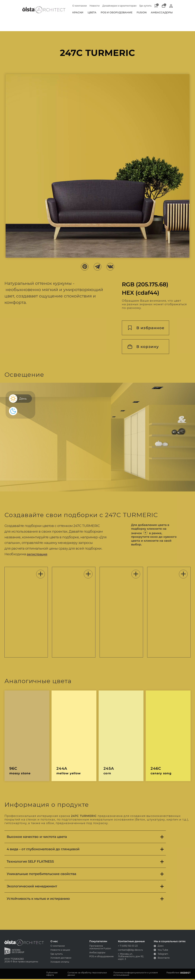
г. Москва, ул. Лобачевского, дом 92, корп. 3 (130, 957)
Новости (95, 6)
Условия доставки (61, 959)
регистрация (39, 555)
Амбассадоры (162, 13)
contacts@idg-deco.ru (130, 951)
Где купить (145, 6)
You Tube (160, 951)
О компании (80, 6)
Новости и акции (61, 951)
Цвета (92, 13)
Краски (78, 13)
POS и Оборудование (117, 13)
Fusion (142, 13)
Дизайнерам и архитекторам (120, 6)
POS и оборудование (101, 957)
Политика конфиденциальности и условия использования (136, 975)
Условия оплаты (60, 963)
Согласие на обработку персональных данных (88, 975)
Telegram (160, 955)
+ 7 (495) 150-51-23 (127, 947)
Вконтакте (161, 959)
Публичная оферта (53, 975)
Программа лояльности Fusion (100, 948)
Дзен (158, 947)
